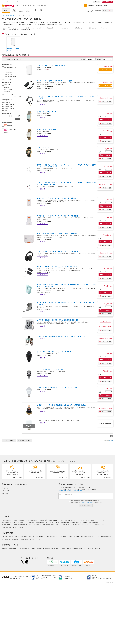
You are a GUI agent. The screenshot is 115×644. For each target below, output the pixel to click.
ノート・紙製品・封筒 (42, 520)
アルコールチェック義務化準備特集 (101, 537)
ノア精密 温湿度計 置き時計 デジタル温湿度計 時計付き (58, 320)
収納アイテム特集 (6, 539)
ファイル (61, 520)
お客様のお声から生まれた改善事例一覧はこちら (70, 491)
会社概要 (4, 549)
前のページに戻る (25, 440)
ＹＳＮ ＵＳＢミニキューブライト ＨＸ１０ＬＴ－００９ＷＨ (58, 420)
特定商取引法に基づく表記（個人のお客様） (48, 549)
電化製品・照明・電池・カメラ (12, 15)
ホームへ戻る (10, 440)
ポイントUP (41, 12)
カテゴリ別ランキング (83, 525)
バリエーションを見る (105, 70)
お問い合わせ (5, 494)
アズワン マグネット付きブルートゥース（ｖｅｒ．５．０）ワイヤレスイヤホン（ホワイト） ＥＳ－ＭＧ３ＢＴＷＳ (66, 166)
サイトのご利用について (87, 549)
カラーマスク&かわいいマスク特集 (44, 537)
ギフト (58, 522)
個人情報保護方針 (25, 549)
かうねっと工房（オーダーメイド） (66, 525)
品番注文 (21, 12)
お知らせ (76, 549)
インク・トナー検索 (7, 527)
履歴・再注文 (14, 12)
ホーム (3, 15)
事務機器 (21, 522)
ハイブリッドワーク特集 (73, 537)
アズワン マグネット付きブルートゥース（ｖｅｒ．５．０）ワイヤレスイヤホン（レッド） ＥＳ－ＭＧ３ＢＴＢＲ (66, 184)
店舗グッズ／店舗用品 (82, 522)
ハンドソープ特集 (24, 539)
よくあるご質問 (5, 491)
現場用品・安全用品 (94, 522)
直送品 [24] (7, 133)
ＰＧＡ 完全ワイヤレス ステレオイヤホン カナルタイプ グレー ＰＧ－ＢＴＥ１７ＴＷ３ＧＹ (66, 303)
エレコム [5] (7, 85)
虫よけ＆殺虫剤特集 (86, 537)
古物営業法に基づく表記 (67, 549)
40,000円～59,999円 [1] (9, 107)
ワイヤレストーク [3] (11, 77)
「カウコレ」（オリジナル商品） (10, 520)
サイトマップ (98, 549)
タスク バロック (43, 147)
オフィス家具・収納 (29, 522)
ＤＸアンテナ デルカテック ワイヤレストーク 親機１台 (57, 234)
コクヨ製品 (22, 520)
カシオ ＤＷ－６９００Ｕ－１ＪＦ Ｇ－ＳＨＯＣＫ (55, 352)
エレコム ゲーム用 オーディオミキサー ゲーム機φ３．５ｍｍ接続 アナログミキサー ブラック (66, 97)
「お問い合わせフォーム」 (86, 502)
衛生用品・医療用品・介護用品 (9, 525)
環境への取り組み (13, 549)
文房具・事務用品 (30, 520)
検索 (86, 6)
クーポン (34, 12)
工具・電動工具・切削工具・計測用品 (46, 525)
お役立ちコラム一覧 (29, 537)
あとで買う (99, 11)
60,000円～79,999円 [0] (9, 109)
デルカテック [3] (8, 74)
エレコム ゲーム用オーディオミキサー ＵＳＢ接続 (55, 81)
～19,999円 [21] (7, 102)
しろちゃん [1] (7, 79)
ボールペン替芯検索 (18, 527)
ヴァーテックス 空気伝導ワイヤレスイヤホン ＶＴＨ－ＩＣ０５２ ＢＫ (62, 336)
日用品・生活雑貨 (40, 522)
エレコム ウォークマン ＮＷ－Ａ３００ (51, 65)
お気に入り (28, 12)
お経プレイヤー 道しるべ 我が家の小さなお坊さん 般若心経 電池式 (61, 405)
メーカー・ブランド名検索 (96, 525)
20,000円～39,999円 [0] (9, 104)
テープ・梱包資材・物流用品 (68, 522)
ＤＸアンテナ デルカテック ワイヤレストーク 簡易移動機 (58, 216)
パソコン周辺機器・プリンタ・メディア (95, 520)
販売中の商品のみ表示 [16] (10, 67)
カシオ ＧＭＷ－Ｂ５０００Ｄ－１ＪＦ (50, 370)
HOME (17, 6)
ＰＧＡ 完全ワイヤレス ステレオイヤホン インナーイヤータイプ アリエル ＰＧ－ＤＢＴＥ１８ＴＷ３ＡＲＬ (66, 285)
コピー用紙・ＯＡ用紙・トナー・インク (74, 520)
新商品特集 (4, 537)
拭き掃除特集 (15, 539)
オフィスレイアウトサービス (16, 537)
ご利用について (65, 461)
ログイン (97, 2)
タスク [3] (6, 87)
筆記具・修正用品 (53, 520)
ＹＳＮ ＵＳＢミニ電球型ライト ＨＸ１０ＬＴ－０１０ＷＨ (58, 387)
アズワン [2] (7, 92)
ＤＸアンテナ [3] (8, 89)
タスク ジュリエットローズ (47, 112)
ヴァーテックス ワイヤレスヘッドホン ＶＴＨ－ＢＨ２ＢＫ (58, 251)
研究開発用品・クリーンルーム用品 (27, 525)
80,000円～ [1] (7, 111)
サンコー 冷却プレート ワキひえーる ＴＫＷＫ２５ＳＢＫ (58, 267)
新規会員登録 (107, 2)
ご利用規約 (33, 549)
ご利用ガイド (5, 488)
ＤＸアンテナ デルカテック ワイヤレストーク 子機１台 (57, 198)
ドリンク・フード (50, 522)
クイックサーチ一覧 (35, 539)
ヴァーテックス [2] (8, 94)
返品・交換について (75, 461)
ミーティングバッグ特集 (60, 537)
